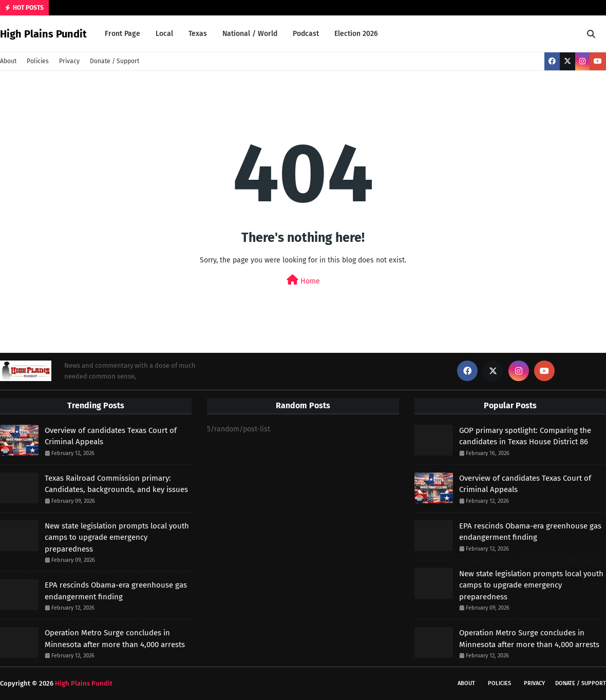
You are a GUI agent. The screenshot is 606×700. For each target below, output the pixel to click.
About (8, 61)
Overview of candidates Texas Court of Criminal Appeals (111, 436)
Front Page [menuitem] (122, 34)
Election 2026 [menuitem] (356, 34)
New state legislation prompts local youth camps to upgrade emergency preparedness (117, 537)
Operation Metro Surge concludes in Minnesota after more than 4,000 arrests (115, 639)
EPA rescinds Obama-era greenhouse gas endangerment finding (116, 591)
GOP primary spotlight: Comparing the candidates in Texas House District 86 (525, 436)
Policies (38, 61)
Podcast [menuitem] (306, 34)
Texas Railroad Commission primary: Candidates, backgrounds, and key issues (116, 484)
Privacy (69, 61)
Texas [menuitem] (198, 34)
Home (303, 280)
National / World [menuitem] (250, 34)
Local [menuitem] (164, 34)
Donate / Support (115, 61)
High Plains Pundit (43, 34)
